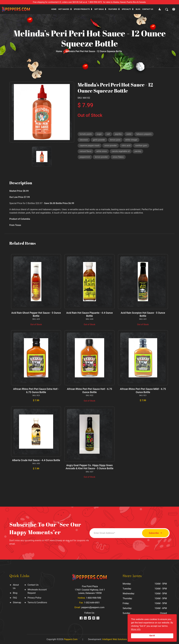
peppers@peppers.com (93, 607)
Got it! (152, 636)
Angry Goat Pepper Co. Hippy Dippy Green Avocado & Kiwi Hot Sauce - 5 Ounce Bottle (89, 466)
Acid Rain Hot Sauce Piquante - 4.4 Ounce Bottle (89, 314)
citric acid (127, 146)
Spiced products (82, 9)
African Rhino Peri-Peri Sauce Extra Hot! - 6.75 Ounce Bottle (36, 390)
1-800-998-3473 (95, 2)
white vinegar (133, 140)
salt (109, 134)
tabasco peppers (145, 134)
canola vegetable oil (122, 152)
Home (54, 9)
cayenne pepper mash (90, 146)
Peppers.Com (71, 639)
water (130, 134)
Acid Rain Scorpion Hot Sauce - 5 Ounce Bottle (143, 314)
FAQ (15, 597)
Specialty (126, 9)
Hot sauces (64, 9)
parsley (139, 152)
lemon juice (116, 140)
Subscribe (154, 532)
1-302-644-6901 (92, 602)
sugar (100, 134)
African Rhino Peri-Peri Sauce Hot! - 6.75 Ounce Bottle (90, 390)
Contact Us (33, 584)
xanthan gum (143, 146)
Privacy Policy (34, 597)
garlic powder (99, 140)
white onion (102, 152)
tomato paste (86, 134)
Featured (113, 9)
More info (136, 629)
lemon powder (102, 158)
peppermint (85, 158)
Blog (138, 9)
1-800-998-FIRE (94, 597)
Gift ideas (99, 9)
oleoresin (84, 140)
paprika (119, 134)
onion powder (111, 146)
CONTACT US (148, 9)
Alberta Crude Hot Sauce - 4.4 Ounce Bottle (36, 460)
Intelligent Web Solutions (115, 639)
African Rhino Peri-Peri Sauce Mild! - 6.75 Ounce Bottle (143, 390)
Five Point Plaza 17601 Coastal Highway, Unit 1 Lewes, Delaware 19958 (90, 589)
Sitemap (17, 602)
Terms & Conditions (37, 602)
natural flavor (86, 152)
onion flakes (119, 158)
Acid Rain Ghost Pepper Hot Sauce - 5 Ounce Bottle (36, 314)
